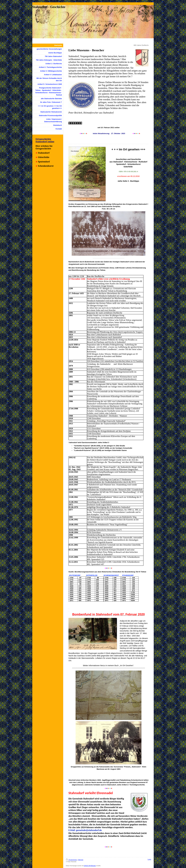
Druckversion (72, 860)
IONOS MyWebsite (90, 866)
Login (149, 859)
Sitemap (81, 860)
